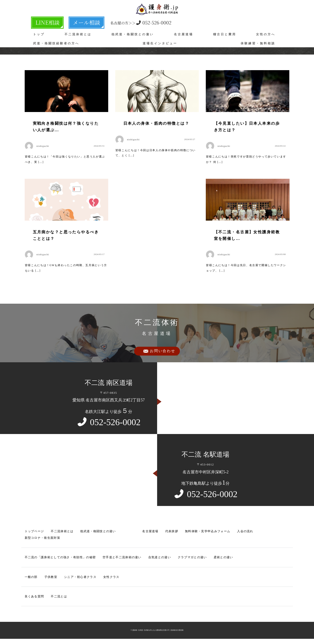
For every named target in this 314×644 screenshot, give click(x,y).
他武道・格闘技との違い (133, 32)
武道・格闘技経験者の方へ (56, 42)
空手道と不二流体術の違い (122, 558)
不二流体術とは (78, 32)
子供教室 (51, 578)
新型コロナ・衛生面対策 (42, 539)
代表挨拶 (172, 532)
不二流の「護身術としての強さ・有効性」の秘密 (60, 558)
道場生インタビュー (160, 42)
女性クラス (111, 578)
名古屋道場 (183, 32)
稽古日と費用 (225, 32)
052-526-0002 (117, 22)
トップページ (34, 532)
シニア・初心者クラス (80, 578)
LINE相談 (42, 22)
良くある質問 (34, 597)
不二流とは (59, 597)
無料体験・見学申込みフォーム (208, 532)
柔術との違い (223, 558)
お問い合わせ (163, 352)
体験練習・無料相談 (258, 42)
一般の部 (31, 578)
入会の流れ (245, 532)
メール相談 (69, 22)
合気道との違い (160, 558)
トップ (39, 32)
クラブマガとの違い (192, 558)
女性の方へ (266, 32)
